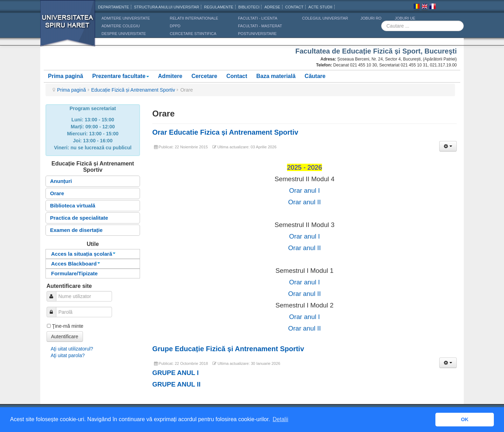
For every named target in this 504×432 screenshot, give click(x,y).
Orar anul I (304, 190)
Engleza (425, 7)
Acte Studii (320, 7)
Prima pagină (65, 76)
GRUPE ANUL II (176, 384)
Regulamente (219, 7)
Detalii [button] (280, 419)
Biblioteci (249, 7)
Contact (237, 76)
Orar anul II (304, 202)
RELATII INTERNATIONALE (194, 18)
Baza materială (276, 76)
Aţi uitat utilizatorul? (72, 349)
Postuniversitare (257, 34)
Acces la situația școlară (83, 254)
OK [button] (465, 419)
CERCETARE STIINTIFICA (193, 34)
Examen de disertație (76, 230)
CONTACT (294, 7)
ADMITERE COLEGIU (121, 26)
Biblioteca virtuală (73, 206)
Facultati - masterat (260, 26)
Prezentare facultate (120, 76)
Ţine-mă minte (68, 326)
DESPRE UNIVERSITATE (124, 34)
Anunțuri (61, 181)
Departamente (114, 7)
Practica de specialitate (79, 218)
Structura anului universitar (167, 7)
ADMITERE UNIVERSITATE (126, 18)
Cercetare (204, 76)
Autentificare (65, 337)
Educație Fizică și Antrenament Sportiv (133, 90)
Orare (57, 193)
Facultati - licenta (258, 18)
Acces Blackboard (76, 264)
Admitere (170, 76)
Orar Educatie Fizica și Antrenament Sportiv (225, 132)
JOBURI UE (405, 18)
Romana (416, 7)
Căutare (315, 76)
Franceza (433, 7)
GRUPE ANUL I (176, 373)
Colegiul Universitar (325, 18)
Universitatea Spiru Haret (68, 28)
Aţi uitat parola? (68, 355)
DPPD (175, 26)
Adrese (272, 7)
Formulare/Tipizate (74, 273)
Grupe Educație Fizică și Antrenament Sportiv (228, 349)
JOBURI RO (371, 18)
